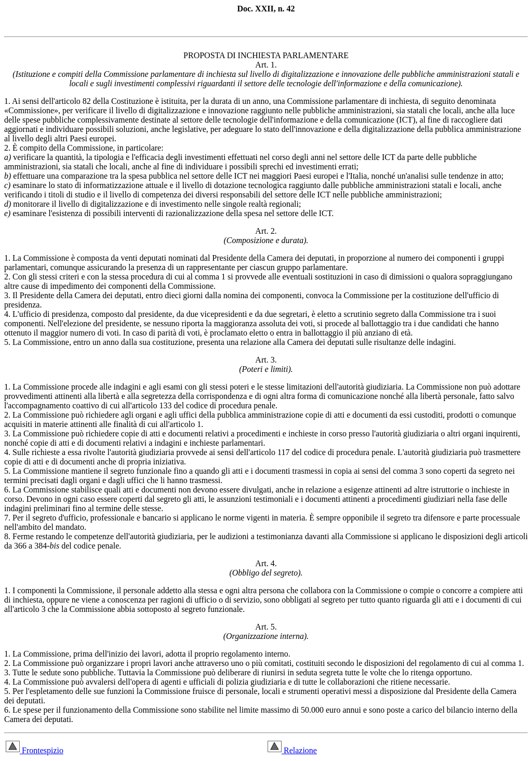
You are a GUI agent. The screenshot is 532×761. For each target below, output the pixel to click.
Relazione (292, 750)
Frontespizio (35, 750)
